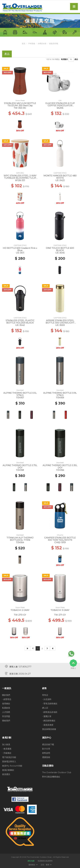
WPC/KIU (20, 173)
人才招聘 (6, 712)
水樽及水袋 (42, 44)
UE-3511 (20, 253)
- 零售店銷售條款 (50, 704)
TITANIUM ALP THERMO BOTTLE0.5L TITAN (20, 539)
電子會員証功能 (9, 757)
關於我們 (6, 695)
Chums (60, 535)
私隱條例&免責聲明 (45, 861)
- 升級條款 (7, 753)
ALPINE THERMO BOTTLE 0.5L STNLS (20, 394)
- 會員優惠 (7, 749)
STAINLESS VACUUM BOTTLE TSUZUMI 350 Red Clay (20, 104)
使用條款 (6, 704)
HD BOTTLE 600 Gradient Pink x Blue (20, 249)
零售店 (45, 695)
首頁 (24, 44)
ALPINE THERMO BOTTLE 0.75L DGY (20, 466)
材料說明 (46, 753)
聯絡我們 (6, 721)
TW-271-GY (60, 615)
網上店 (45, 708)
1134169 (60, 398)
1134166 (60, 470)
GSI (60, 100)
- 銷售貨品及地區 (50, 712)
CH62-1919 (60, 542)
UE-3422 (60, 180)
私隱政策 (6, 708)
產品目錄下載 (48, 744)
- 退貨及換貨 (48, 725)
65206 (60, 108)
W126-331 (20, 180)
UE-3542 (20, 325)
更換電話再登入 (9, 762)
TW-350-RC (20, 108)
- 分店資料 (47, 699)
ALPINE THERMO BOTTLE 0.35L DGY (60, 466)
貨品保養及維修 (49, 729)
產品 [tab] (7, 54)
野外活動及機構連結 (51, 777)
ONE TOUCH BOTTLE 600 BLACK (60, 249)
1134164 (20, 542)
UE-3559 (60, 325)
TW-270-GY (20, 615)
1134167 (20, 398)
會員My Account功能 (12, 766)
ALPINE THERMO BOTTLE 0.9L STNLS (60, 394)
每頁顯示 (64, 59)
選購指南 (46, 757)
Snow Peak (20, 100)
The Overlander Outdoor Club (57, 772)
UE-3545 (60, 253)
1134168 (20, 470)
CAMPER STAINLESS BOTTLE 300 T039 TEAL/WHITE (60, 539)
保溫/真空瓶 (54, 44)
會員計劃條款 (8, 770)
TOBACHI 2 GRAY (20, 610)
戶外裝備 (31, 44)
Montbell (20, 390)
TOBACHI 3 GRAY (60, 610)
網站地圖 (31, 861)
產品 (76, 59)
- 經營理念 (7, 699)
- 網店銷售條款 (49, 721)
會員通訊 (6, 774)
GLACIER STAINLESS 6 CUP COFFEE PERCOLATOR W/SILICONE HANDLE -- (60, 106)
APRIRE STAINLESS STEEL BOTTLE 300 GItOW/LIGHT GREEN (60, 323)
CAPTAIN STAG (60, 173)
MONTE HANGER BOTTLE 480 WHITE (60, 177)
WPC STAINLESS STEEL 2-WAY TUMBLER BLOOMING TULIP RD (20, 178)
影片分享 (46, 749)
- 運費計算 (47, 716)
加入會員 (6, 744)
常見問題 (6, 716)
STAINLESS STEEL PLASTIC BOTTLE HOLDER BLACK (20, 322)
